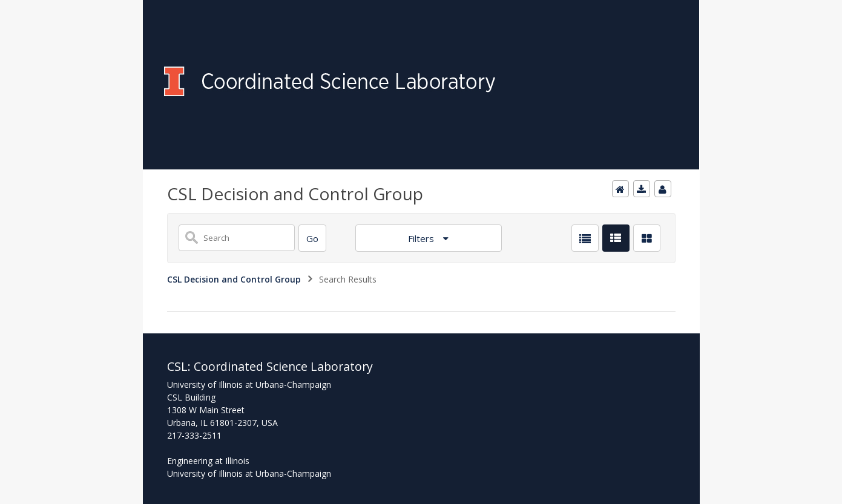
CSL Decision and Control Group (234, 279)
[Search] (312, 238)
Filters (422, 238)
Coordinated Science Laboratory (283, 366)
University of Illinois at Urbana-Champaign (249, 473)
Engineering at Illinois (208, 461)
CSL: (180, 366)
